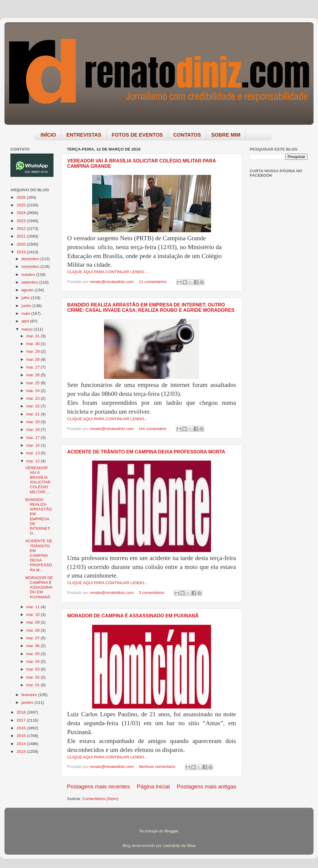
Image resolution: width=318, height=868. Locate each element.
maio (26, 313)
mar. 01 (33, 685)
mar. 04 (33, 661)
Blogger (171, 831)
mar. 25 (33, 383)
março (27, 329)
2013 (22, 751)
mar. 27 (33, 367)
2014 (22, 744)
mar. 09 (33, 622)
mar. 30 (33, 344)
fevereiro (30, 695)
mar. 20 (33, 422)
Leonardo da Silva (179, 846)
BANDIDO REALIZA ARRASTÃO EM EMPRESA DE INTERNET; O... (38, 516)
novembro (31, 267)
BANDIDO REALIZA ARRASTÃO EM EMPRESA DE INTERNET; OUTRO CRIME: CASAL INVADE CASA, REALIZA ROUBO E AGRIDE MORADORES (151, 307)
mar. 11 (33, 607)
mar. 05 (33, 654)
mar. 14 (33, 445)
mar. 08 (33, 630)
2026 (22, 197)
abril (26, 321)
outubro (29, 275)
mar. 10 (33, 615)
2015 (22, 736)
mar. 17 (33, 438)
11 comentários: (154, 282)
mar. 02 (33, 677)
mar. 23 (33, 398)
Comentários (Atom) (101, 799)
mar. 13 (33, 453)
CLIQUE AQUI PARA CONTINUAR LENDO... (107, 272)
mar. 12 (33, 461)
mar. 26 (33, 375)
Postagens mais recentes (98, 786)
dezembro (31, 259)
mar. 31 (33, 336)
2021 (22, 236)
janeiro (28, 702)
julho (26, 298)
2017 (22, 720)
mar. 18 (33, 430)
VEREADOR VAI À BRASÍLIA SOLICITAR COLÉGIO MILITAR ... (38, 480)
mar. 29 (33, 351)
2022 (22, 229)
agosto (28, 290)
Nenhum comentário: (158, 767)
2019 (22, 252)
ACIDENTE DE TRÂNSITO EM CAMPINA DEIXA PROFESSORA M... (39, 555)
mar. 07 (33, 638)
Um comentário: (154, 429)
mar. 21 (33, 414)
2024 (22, 213)
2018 (22, 712)
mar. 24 (33, 391)
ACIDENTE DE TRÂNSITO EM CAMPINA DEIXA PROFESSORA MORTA (146, 452)
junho (27, 306)
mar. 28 (33, 359)
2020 (22, 244)
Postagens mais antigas (206, 786)
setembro (30, 282)
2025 (22, 205)
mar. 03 (33, 669)
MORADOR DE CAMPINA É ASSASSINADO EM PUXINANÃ (133, 616)
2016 (22, 728)
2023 (22, 221)
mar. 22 (33, 406)
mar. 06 (33, 646)
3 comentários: (152, 593)
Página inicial (153, 786)
